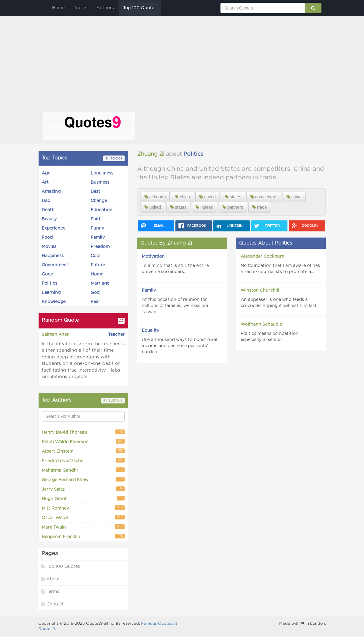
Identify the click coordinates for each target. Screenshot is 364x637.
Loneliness (102, 173)
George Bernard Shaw (83, 480)
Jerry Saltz (83, 489)
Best (95, 192)
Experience (53, 228)
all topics (114, 158)
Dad (46, 201)
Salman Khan (56, 335)
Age (46, 173)
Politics (49, 283)
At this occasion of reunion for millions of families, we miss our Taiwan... (175, 306)
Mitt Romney (83, 508)
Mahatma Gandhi (83, 470)
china (182, 197)
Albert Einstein (83, 451)
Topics (81, 8)
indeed (205, 207)
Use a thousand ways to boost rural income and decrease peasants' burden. (180, 346)
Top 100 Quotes (140, 8)
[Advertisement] (182, 66)
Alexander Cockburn (263, 257)
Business (100, 182)
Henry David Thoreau (83, 432)
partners (233, 207)
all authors (113, 400)
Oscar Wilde (83, 517)
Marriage (100, 283)
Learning (51, 293)
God (95, 293)
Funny (97, 228)
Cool (96, 256)
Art (45, 182)
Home (58, 8)
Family (98, 238)
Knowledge (54, 302)
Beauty (49, 219)
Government (55, 265)
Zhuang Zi (151, 154)
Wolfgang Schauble (261, 324)
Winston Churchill (260, 290)
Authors (105, 8)
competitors (264, 197)
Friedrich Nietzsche (83, 461)
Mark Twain (83, 527)
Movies (49, 247)
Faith (96, 219)
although (155, 197)
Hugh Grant (83, 498)
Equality (150, 331)
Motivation (153, 257)
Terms (50, 592)
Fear (95, 302)
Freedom (100, 247)
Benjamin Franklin (83, 536)
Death (48, 210)
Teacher (116, 335)
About (51, 579)
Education (101, 210)
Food (47, 238)
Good (47, 274)
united (208, 197)
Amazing (51, 192)
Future (98, 265)
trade (260, 207)
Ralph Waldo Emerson (83, 442)
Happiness (53, 256)
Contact (53, 604)
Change (99, 201)
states (233, 197)
